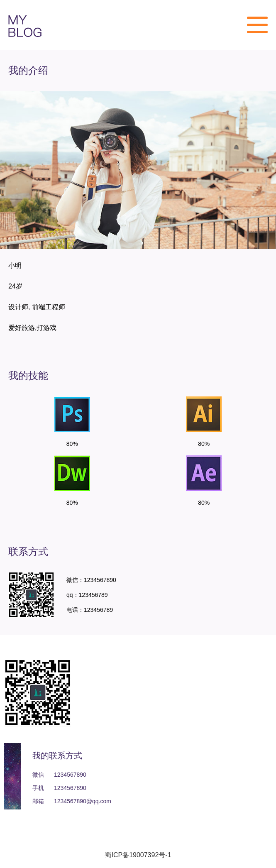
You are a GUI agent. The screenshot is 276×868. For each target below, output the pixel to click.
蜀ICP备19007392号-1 (138, 855)
